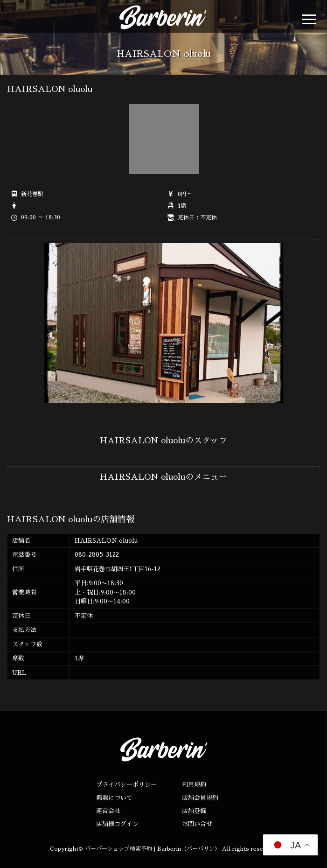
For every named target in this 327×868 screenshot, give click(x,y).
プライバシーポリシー (126, 785)
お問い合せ (197, 824)
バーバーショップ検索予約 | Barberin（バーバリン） (153, 849)
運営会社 (108, 811)
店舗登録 (194, 811)
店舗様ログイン (117, 824)
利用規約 (194, 785)
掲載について (114, 798)
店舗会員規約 (200, 798)
